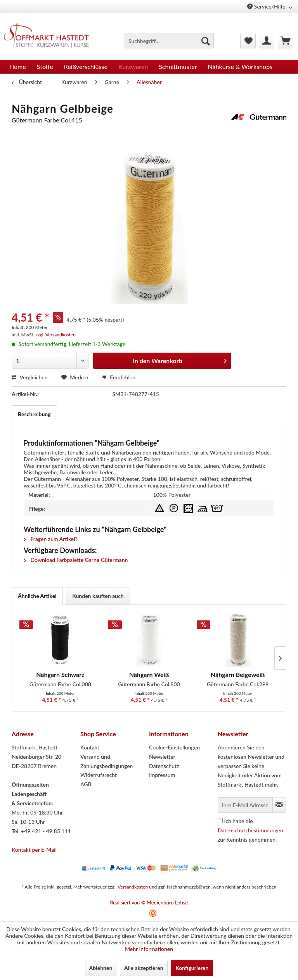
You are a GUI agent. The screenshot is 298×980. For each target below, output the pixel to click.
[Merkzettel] (248, 41)
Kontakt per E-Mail (34, 850)
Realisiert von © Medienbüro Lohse (149, 902)
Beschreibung (34, 414)
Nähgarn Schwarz (60, 674)
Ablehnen (101, 968)
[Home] (18, 66)
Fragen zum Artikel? (51, 539)
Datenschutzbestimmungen (250, 830)
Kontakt (90, 747)
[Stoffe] (45, 66)
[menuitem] (169, 41)
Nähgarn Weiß (149, 674)
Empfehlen (119, 377)
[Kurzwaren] (133, 66)
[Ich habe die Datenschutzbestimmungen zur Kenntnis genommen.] (220, 821)
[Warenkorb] (286, 41)
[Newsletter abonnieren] (279, 805)
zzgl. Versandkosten (56, 335)
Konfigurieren (192, 968)
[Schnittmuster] (178, 66)
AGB (86, 784)
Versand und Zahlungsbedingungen (107, 761)
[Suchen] (206, 41)
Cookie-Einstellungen (174, 747)
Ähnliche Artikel (37, 596)
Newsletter (162, 757)
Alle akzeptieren (144, 968)
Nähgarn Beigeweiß (238, 674)
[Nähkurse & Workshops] (240, 66)
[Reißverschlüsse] (86, 66)
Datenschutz (164, 766)
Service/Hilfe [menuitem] (267, 6)
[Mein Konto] (267, 41)
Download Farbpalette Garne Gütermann (76, 560)
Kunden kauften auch (98, 596)
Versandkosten (133, 887)
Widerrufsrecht (99, 775)
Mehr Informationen (149, 949)
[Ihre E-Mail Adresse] (245, 805)
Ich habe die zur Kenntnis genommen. (250, 830)
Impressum (162, 775)
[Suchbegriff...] (169, 41)
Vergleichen (30, 377)
